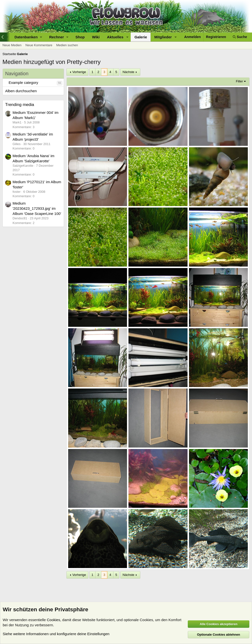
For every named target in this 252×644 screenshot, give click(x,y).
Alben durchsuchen (21, 91)
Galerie (141, 37)
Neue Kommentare (39, 45)
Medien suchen (67, 45)
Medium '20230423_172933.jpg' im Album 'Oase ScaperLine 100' (37, 208)
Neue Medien (12, 45)
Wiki (96, 37)
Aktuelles (115, 37)
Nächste (128, 72)
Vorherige (79, 72)
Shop (80, 37)
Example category (23, 82)
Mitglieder (163, 37)
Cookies (53, 620)
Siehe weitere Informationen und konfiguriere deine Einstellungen (56, 634)
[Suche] (240, 37)
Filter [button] (240, 81)
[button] (28, 37)
